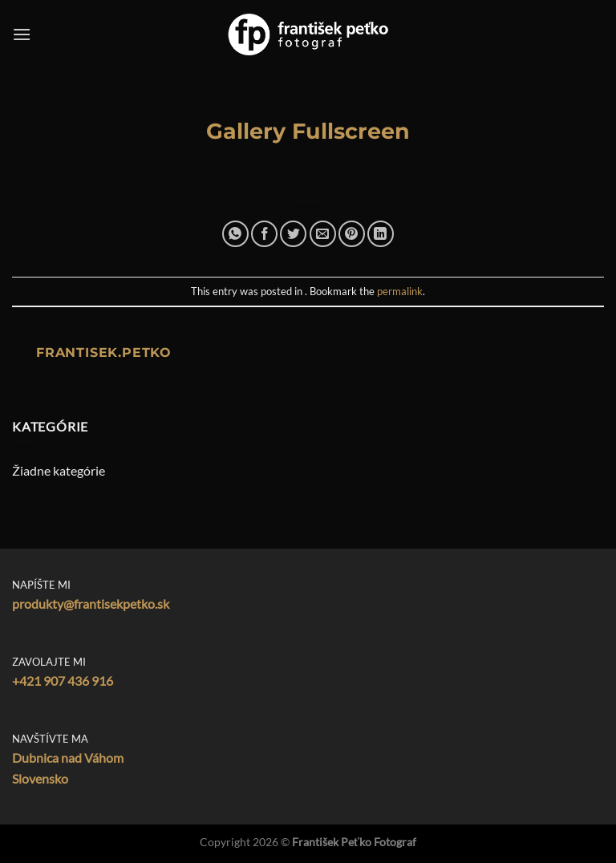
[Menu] (22, 34)
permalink (400, 291)
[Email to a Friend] (323, 234)
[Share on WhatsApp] (235, 234)
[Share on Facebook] (264, 234)
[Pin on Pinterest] (352, 234)
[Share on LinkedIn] (381, 234)
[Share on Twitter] (293, 234)
